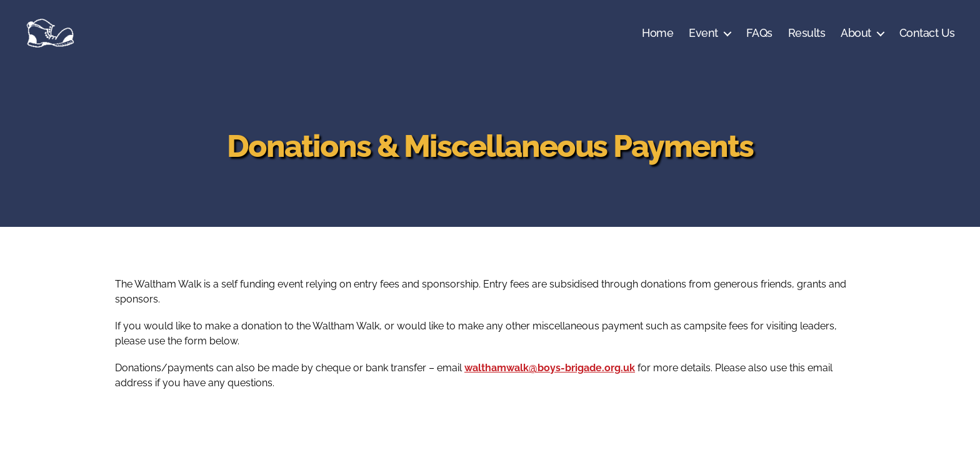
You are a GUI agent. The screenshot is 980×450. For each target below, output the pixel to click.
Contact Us (927, 33)
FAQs (759, 33)
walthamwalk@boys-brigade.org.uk (550, 368)
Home (657, 33)
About (856, 33)
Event (703, 33)
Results (807, 33)
